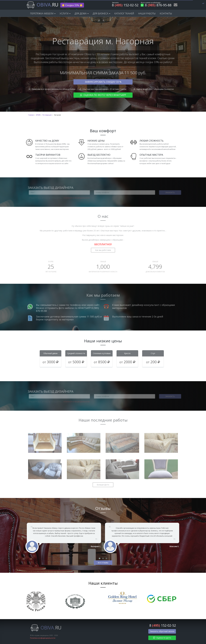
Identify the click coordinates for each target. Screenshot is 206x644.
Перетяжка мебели (43, 13)
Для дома (82, 13)
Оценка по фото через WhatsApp (103, 95)
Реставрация (47, 115)
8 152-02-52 (125, 5)
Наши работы (147, 13)
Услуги (65, 13)
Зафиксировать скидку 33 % (103, 82)
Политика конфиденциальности (43, 638)
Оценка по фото (162, 638)
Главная (31, 115)
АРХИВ (38, 115)
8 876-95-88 (156, 5)
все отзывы (103, 563)
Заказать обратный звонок (162, 631)
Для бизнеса (101, 13)
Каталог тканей (124, 13)
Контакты (166, 13)
